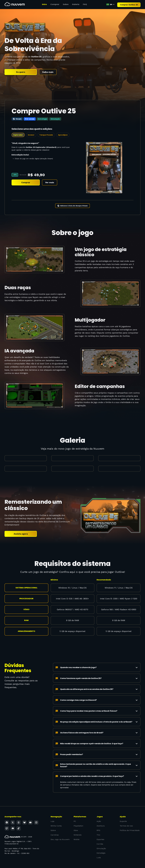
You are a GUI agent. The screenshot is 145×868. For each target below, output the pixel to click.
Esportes (100, 833)
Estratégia (101, 847)
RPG (98, 824)
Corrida (100, 837)
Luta (99, 851)
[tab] (18, 129)
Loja (52, 815)
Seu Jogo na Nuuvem (60, 833)
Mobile (77, 833)
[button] (110, 4)
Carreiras (55, 828)
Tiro (98, 828)
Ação (99, 815)
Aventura (101, 819)
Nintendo (78, 828)
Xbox (76, 824)
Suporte (123, 815)
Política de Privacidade (130, 824)
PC (75, 815)
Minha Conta (56, 819)
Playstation (78, 819)
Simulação (101, 842)
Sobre (53, 824)
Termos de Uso (126, 819)
